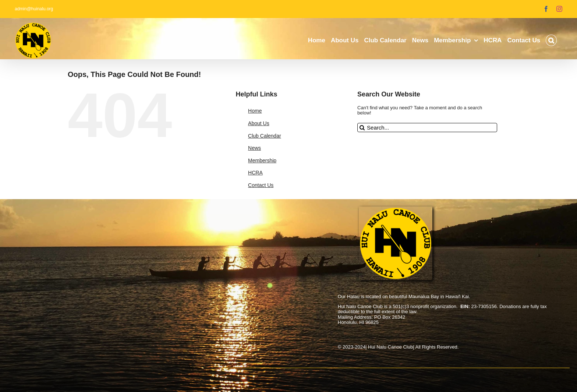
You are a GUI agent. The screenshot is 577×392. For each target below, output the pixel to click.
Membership (262, 160)
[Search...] (427, 128)
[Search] (362, 128)
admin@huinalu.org (34, 9)
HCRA (255, 173)
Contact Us (261, 185)
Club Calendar (265, 136)
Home (255, 111)
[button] (551, 40)
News (254, 148)
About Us (259, 123)
